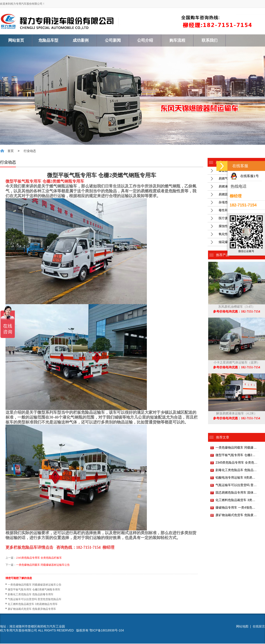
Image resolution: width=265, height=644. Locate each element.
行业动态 (30, 151)
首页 (11, 151)
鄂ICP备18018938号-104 (107, 631)
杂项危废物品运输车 (233, 203)
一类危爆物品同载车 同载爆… (236, 448)
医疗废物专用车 (229, 219)
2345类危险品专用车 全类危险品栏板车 (39, 558)
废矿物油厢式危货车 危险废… (236, 515)
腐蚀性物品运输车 (231, 227)
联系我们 (210, 40)
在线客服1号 (249, 176)
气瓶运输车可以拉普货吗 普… (236, 485)
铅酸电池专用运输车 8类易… (235, 478)
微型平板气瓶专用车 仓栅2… (235, 455)
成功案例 (81, 40)
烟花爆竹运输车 (229, 242)
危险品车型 (48, 40)
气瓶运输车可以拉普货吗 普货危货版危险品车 (35, 600)
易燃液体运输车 (229, 187)
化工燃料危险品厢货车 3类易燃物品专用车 (33, 605)
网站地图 (242, 627)
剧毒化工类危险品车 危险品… (236, 470)
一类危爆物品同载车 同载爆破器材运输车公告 (43, 565)
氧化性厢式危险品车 (233, 234)
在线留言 (259, 627)
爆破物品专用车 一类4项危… (235, 508)
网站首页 (16, 40)
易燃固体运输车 (229, 195)
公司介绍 (145, 40)
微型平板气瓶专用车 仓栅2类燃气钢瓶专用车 (34, 590)
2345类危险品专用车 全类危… (236, 463)
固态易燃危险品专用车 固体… (236, 493)
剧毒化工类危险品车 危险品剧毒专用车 (31, 595)
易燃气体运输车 (229, 179)
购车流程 (177, 40)
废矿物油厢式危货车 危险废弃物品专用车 (32, 609)
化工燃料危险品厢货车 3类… (235, 500)
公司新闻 (113, 40)
